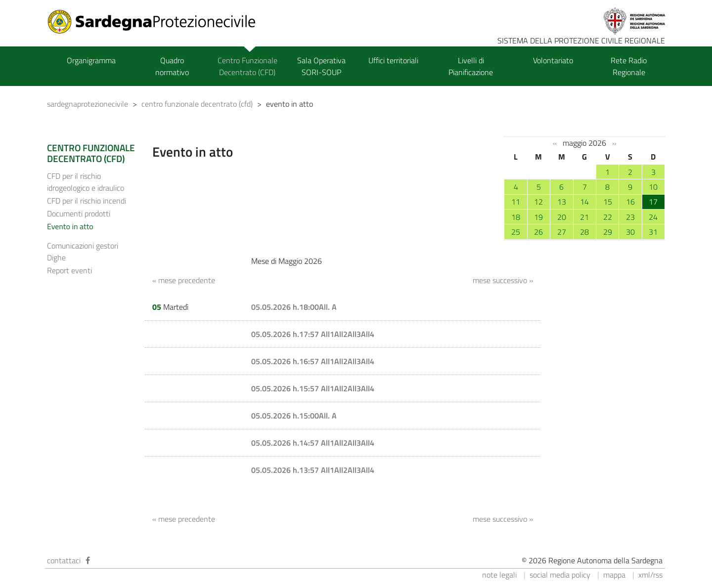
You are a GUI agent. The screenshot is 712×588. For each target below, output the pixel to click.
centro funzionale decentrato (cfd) (197, 104)
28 (584, 232)
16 (630, 202)
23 (630, 217)
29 (608, 232)
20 (562, 217)
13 (562, 202)
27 (562, 232)
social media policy (560, 575)
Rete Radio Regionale (629, 66)
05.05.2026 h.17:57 (286, 334)
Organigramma (91, 60)
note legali (499, 575)
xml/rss (650, 575)
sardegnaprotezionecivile (88, 104)
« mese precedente (184, 280)
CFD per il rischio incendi (87, 201)
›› (614, 143)
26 (538, 232)
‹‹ (555, 143)
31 (653, 232)
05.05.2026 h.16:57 (286, 361)
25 (516, 232)
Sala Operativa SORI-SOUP (321, 66)
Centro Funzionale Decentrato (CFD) (247, 66)
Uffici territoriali (393, 60)
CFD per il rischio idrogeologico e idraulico (86, 182)
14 (584, 202)
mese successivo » (503, 280)
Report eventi (69, 270)
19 (538, 217)
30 (630, 232)
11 (516, 202)
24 (653, 217)
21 (584, 217)
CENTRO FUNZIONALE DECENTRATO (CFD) (91, 153)
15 (608, 202)
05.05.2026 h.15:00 (285, 416)
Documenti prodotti (79, 213)
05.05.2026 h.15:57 (286, 388)
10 (653, 187)
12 (538, 202)
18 (516, 217)
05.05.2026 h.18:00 (285, 307)
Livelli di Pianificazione (471, 66)
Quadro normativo (172, 66)
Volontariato (553, 60)
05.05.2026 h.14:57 (286, 443)
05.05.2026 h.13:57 (286, 470)
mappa (614, 575)
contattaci (64, 560)
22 (608, 217)
